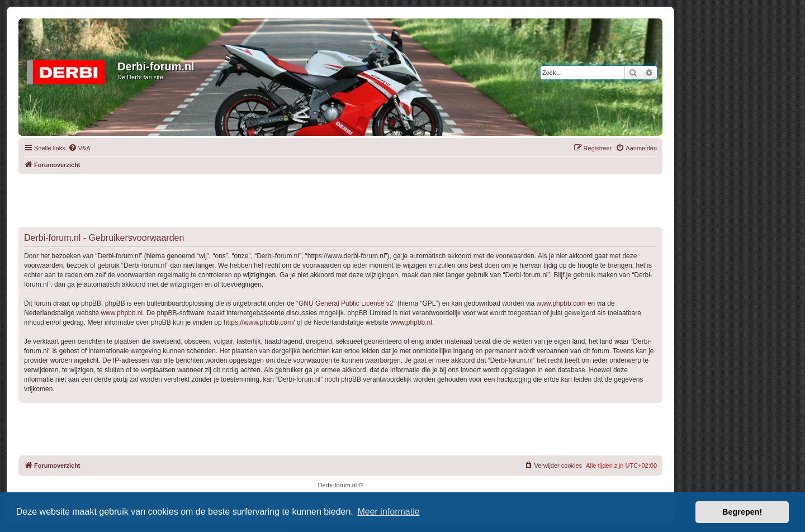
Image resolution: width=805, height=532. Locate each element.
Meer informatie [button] (388, 512)
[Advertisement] (340, 199)
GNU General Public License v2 (346, 303)
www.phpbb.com (561, 303)
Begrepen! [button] (742, 512)
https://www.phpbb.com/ (259, 322)
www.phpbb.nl (122, 313)
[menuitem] (79, 148)
